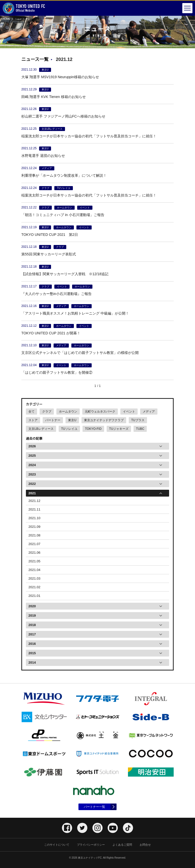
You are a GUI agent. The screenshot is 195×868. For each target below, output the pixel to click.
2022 (32, 484)
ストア (33, 420)
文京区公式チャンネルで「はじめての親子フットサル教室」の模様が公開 (80, 353)
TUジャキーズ (119, 429)
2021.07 (34, 544)
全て (31, 412)
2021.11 (34, 509)
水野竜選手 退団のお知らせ (43, 156)
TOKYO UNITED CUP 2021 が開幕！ (51, 333)
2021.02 (34, 587)
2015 (32, 653)
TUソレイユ (69, 429)
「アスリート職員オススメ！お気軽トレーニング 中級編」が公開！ (75, 313)
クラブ (47, 412)
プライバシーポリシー (91, 845)
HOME (6, 19)
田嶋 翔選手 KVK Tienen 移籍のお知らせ (54, 97)
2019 (32, 616)
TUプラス (138, 420)
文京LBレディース (41, 429)
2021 (32, 493)
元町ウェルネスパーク (100, 412)
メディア (149, 412)
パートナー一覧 (94, 807)
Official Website (24, 8)
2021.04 (34, 570)
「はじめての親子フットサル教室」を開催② (57, 372)
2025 (32, 456)
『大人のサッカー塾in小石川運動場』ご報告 (56, 294)
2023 (32, 474)
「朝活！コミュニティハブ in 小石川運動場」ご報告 (63, 215)
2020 (32, 606)
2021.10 (34, 518)
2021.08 (34, 535)
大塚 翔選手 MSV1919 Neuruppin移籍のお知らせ (60, 77)
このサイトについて (57, 845)
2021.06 (34, 553)
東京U (72, 420)
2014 (32, 662)
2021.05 (34, 561)
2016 (32, 644)
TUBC (140, 429)
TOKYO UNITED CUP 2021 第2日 (50, 235)
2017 (32, 634)
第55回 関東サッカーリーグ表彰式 (49, 254)
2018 (32, 625)
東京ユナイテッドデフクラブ (104, 420)
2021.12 (34, 501)
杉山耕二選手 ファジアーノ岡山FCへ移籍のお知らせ (63, 116)
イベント (129, 412)
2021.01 (34, 596)
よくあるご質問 (122, 845)
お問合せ (145, 845)
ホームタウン (68, 412)
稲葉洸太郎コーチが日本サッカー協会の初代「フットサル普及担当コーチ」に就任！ (89, 136)
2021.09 (34, 527)
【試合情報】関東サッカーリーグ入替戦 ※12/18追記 (65, 274)
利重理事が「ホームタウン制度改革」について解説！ (64, 175)
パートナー (53, 420)
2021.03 (34, 578)
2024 (32, 465)
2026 (32, 446)
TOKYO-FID (93, 429)
